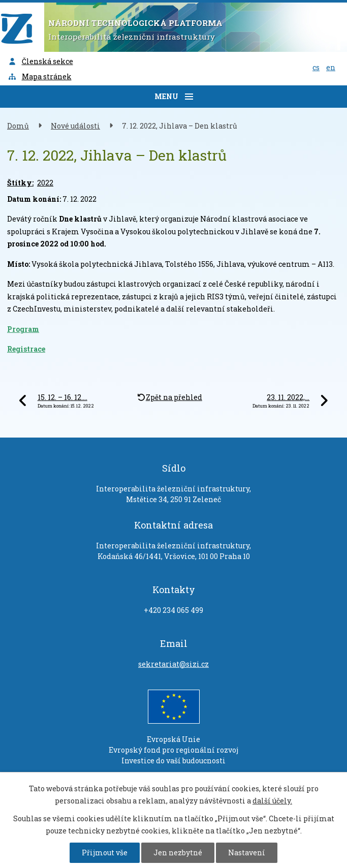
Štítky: (20, 183)
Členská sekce (40, 61)
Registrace (26, 349)
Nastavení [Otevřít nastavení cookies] (247, 852)
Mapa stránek (40, 76)
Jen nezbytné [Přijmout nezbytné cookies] (178, 852)
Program (23, 329)
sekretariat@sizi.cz (173, 664)
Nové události (75, 126)
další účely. (272, 801)
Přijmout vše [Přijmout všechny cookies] (105, 852)
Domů (18, 126)
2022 (45, 183)
